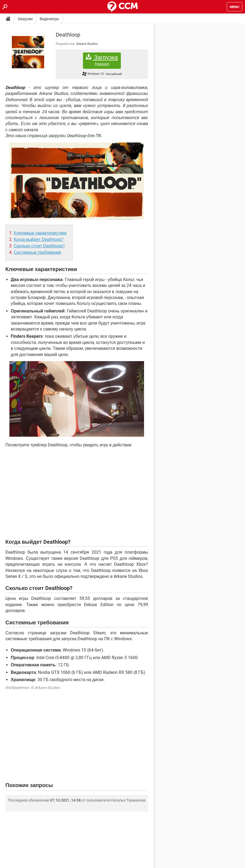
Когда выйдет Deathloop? (39, 239)
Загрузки (25, 19)
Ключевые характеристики (40, 233)
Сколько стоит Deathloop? (39, 246)
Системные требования (37, 252)
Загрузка (102, 60)
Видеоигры (49, 19)
